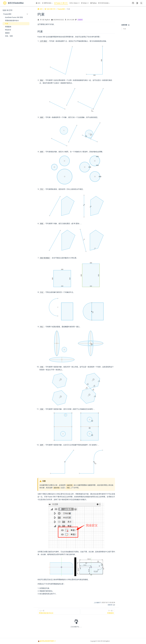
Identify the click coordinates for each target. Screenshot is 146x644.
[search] (141, 3)
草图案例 (8, 27)
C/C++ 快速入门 (75, 3)
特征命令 (8, 30)
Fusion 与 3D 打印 (61, 3)
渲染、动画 (9, 36)
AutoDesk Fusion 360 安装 (14, 17)
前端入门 (85, 3)
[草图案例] (98, 612)
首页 (38, 3)
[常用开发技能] (104, 3)
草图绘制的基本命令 (12, 21)
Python (93, 3)
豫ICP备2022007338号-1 (48, 641)
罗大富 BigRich (45, 20)
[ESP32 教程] (47, 3)
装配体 (7, 33)
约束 (7, 24)
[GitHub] (133, 3)
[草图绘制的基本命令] (59, 612)
